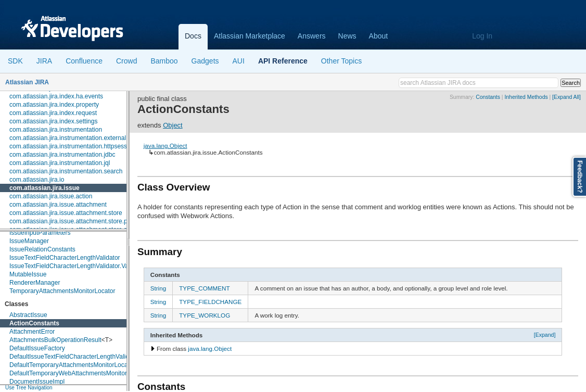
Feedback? (580, 177)
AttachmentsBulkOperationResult (55, 340)
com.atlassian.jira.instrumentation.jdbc (62, 155)
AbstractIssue (28, 315)
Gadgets (205, 61)
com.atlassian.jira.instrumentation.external (68, 138)
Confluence (84, 61)
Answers (312, 36)
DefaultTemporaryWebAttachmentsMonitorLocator (79, 373)
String (158, 288)
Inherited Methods (526, 97)
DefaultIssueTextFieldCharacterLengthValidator (75, 357)
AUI (239, 61)
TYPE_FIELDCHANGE (210, 302)
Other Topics (341, 61)
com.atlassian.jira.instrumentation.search (66, 171)
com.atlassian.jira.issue (44, 188)
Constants (488, 97)
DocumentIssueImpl (37, 382)
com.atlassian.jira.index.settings (53, 121)
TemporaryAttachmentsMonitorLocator (62, 291)
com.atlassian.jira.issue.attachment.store (66, 213)
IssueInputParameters (40, 233)
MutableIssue (28, 274)
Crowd (126, 61)
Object (173, 125)
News (347, 36)
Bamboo (164, 61)
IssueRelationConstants (42, 249)
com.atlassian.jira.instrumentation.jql (60, 163)
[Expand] (545, 335)
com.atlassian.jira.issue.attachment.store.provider (78, 221)
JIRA (44, 61)
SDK (15, 61)
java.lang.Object (165, 146)
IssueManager (29, 241)
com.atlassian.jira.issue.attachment (58, 205)
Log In (482, 36)
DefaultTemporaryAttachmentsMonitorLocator (72, 365)
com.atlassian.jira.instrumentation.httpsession (72, 146)
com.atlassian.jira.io (37, 180)
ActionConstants (34, 323)
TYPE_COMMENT (204, 288)
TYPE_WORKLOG (205, 315)
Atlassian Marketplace (250, 36)
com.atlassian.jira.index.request (53, 113)
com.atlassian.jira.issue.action (51, 196)
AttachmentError (32, 332)
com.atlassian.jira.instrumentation (56, 130)
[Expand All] (566, 97)
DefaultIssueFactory (37, 348)
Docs (193, 36)
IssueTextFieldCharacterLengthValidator (65, 258)
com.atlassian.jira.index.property (54, 105)
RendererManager (35, 283)
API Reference (283, 61)
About (379, 36)
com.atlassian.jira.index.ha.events (56, 96)
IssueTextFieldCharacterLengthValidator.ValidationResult (88, 266)
